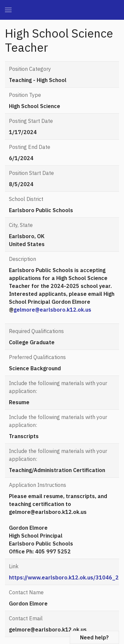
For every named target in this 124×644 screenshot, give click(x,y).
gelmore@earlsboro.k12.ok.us (52, 310)
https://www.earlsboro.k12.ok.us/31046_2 (64, 577)
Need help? (94, 637)
